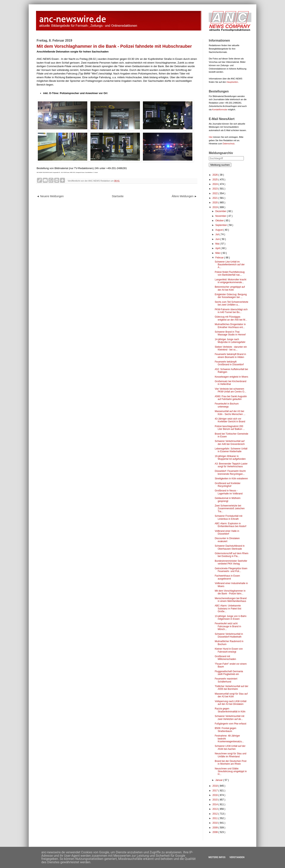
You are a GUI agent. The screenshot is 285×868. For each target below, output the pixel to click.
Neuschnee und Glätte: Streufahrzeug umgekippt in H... (231, 771)
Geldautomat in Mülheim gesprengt (228, 500)
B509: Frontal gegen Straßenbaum (226, 730)
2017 (216, 791)
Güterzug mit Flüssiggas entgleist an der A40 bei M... (231, 318)
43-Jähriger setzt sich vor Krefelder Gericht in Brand (230, 420)
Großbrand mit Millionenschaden (225, 658)
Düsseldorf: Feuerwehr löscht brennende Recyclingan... (230, 472)
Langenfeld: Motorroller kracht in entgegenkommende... (230, 281)
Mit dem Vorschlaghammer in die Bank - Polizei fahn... (230, 592)
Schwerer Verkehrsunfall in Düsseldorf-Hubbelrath (229, 635)
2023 (216, 189)
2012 (216, 814)
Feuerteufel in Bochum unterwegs (227, 405)
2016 (216, 795)
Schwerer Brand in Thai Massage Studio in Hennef (230, 333)
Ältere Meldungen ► (184, 196)
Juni (218, 239)
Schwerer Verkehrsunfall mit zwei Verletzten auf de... (229, 718)
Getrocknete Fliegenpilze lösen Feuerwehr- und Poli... (231, 570)
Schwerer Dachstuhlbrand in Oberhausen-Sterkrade (230, 547)
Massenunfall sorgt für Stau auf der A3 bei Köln (231, 695)
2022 (216, 193)
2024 (216, 184)
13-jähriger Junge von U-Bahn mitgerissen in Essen (231, 618)
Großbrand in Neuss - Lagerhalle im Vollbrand (229, 492)
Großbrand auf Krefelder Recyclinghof (228, 485)
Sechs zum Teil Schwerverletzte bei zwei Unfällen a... (231, 303)
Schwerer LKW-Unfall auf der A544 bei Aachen (230, 747)
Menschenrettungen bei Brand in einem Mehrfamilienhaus (231, 600)
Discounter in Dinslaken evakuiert (227, 540)
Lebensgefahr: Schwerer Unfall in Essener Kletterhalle (231, 450)
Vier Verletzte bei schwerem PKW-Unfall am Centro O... (230, 390)
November (221, 216)
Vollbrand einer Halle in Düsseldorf (227, 532)
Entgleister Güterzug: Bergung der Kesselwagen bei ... (231, 296)
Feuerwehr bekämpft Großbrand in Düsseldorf (229, 363)
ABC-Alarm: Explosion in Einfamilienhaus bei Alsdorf (230, 525)
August (219, 230)
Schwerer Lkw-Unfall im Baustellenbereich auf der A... (230, 265)
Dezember (221, 211)
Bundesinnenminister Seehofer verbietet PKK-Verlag (231, 562)
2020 (216, 203)
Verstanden (237, 857)
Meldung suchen (220, 165)
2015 (216, 800)
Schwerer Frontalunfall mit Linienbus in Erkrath (228, 517)
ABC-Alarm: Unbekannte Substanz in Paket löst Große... (228, 609)
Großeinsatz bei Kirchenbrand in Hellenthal (230, 383)
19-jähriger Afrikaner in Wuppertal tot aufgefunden (230, 458)
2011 (216, 818)
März (218, 253)
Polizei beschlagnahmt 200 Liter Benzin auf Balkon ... (230, 428)
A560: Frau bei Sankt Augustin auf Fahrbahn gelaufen (231, 398)
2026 (216, 175)
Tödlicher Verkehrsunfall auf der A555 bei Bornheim (231, 688)
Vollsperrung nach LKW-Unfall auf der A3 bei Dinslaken (231, 703)
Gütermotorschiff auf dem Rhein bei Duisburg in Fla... (232, 555)
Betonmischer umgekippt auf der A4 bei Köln (230, 288)
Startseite (118, 196)
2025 (216, 180)
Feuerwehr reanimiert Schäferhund (226, 680)
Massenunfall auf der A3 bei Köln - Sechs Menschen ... (230, 413)
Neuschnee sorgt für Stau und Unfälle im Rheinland (230, 755)
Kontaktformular (220, 109)
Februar (220, 258)
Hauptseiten (232, 82)
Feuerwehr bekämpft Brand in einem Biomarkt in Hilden (230, 356)
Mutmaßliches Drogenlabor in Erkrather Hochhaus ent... (230, 326)
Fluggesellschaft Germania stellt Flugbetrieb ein (229, 673)
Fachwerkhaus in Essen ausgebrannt (227, 577)
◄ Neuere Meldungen (50, 196)
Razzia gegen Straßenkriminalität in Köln (230, 710)
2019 (216, 207)
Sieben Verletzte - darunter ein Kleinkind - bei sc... (231, 348)
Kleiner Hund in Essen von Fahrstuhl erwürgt (229, 650)
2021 (216, 198)
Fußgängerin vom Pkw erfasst (230, 724)
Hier (211, 137)
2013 (216, 809)
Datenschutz (229, 144)
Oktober (220, 221)
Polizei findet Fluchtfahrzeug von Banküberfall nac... (230, 273)
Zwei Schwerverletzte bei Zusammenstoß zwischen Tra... (230, 509)
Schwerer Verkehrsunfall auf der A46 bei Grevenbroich (230, 443)
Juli (217, 234)
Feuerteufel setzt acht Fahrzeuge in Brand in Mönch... (228, 626)
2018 (216, 786)
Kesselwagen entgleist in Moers (231, 377)
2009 (216, 828)
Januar (219, 780)
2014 (216, 804)
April (218, 248)
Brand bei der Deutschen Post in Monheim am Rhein (231, 762)
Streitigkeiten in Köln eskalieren (231, 479)
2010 (216, 823)
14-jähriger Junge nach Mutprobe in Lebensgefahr (230, 341)
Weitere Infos (217, 857)
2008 (216, 832)
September (221, 225)
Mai (218, 244)
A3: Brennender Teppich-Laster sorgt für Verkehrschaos (231, 465)
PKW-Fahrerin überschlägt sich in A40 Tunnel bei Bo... (231, 311)
